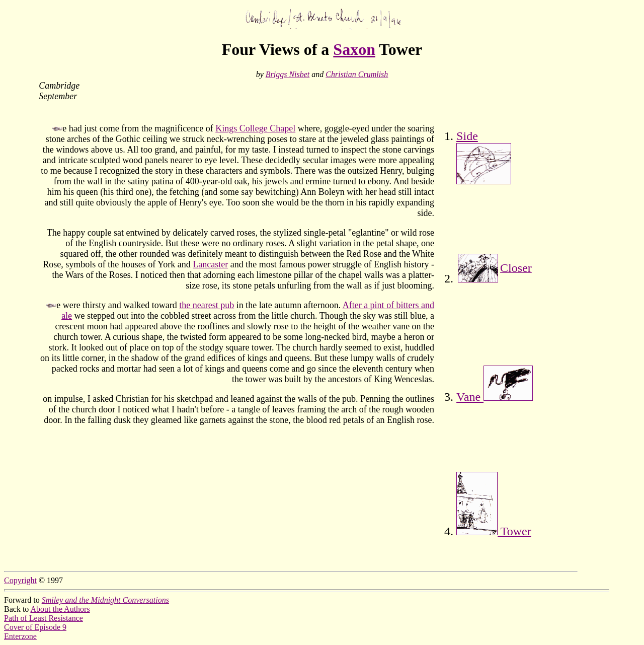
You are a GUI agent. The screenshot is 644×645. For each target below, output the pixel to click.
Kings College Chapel (255, 128)
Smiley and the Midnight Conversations (105, 600)
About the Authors (60, 609)
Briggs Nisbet (288, 74)
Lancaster (210, 264)
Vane (495, 397)
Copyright (20, 580)
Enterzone (20, 636)
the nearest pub (207, 305)
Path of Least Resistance (44, 618)
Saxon (354, 49)
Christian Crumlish (357, 74)
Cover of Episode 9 (35, 627)
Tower (494, 531)
